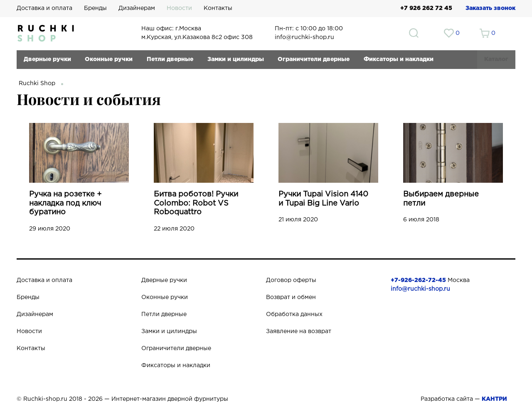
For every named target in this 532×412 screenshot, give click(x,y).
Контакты (218, 8)
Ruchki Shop (37, 83)
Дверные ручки (47, 59)
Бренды (95, 8)
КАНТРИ (494, 399)
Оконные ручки (109, 59)
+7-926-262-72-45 (418, 280)
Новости (179, 8)
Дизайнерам (137, 8)
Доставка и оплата (44, 8)
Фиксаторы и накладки (399, 59)
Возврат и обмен (291, 297)
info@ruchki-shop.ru (420, 289)
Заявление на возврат (299, 331)
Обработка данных (294, 314)
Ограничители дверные (314, 59)
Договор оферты (291, 280)
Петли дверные (170, 59)
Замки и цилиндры (236, 59)
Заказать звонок (490, 8)
